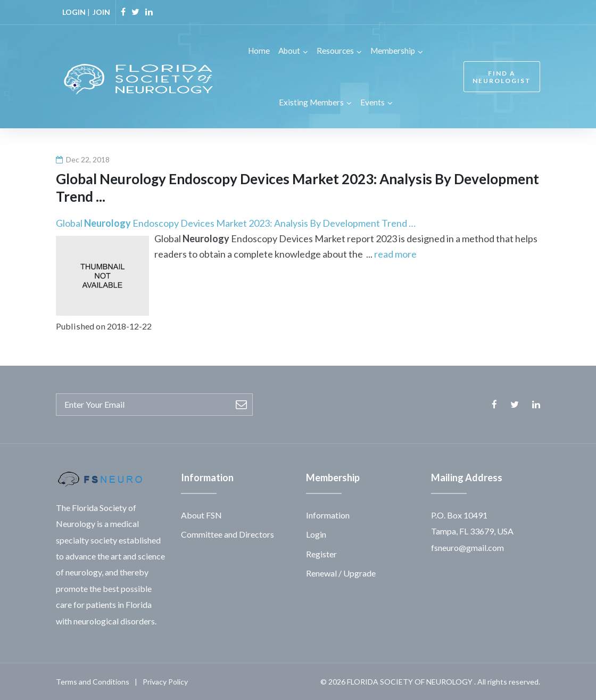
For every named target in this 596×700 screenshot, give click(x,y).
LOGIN (74, 12)
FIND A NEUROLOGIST (501, 77)
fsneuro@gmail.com (467, 546)
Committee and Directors (227, 534)
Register (321, 553)
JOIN (101, 12)
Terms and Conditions (93, 681)
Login (316, 534)
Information (328, 514)
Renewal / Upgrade (341, 573)
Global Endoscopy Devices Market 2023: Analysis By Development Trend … (236, 223)
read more (395, 253)
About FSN (201, 514)
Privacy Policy (165, 681)
